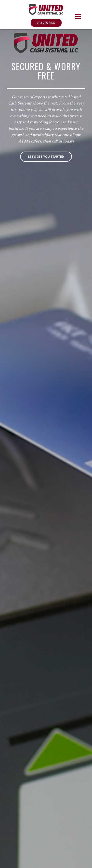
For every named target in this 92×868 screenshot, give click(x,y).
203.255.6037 (46, 23)
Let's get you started (46, 157)
